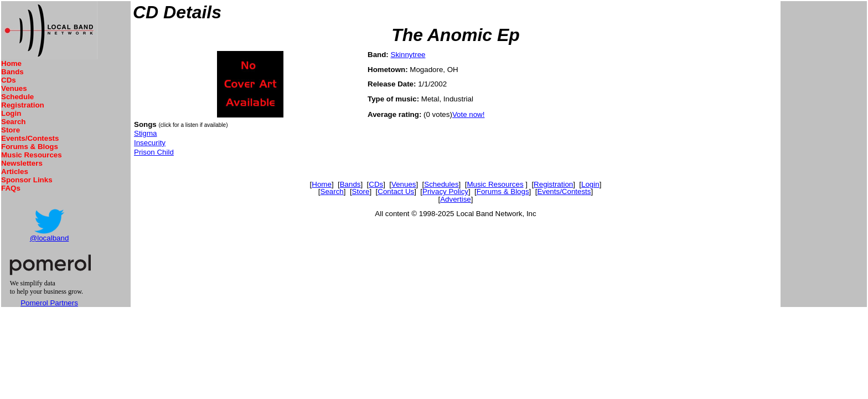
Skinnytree (408, 55)
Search (13, 122)
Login (11, 113)
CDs (9, 80)
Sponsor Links (27, 180)
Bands (12, 72)
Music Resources (32, 155)
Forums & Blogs (30, 147)
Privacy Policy (445, 191)
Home (11, 63)
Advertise (456, 199)
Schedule (17, 97)
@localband (50, 238)
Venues (14, 88)
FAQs (11, 188)
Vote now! (469, 114)
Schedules (441, 184)
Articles (15, 172)
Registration (23, 105)
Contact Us (396, 191)
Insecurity (150, 143)
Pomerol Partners (49, 303)
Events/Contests (30, 138)
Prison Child (154, 152)
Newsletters (22, 163)
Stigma (145, 133)
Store (11, 130)
